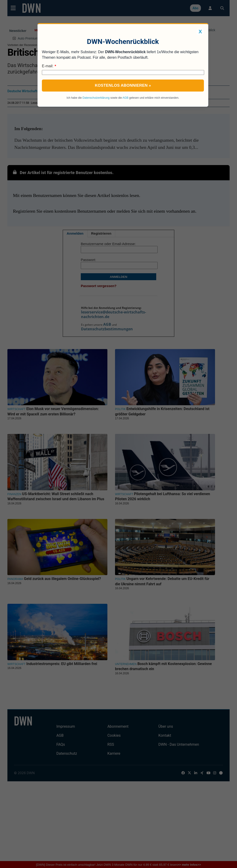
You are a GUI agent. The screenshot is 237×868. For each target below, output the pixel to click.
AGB (125, 98)
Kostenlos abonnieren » (123, 85)
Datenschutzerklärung (96, 98)
